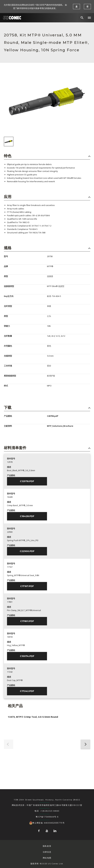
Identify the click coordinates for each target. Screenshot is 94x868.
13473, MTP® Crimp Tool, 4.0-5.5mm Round (33, 717)
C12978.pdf (27, 481)
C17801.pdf (27, 621)
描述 (9, 467)
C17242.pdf (27, 691)
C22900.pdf (27, 551)
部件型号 (11, 459)
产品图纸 (11, 475)
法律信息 (47, 852)
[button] (89, 18)
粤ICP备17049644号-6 (47, 817)
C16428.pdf (27, 516)
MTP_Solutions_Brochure (60, 426)
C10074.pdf (27, 656)
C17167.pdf (27, 586)
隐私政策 (47, 846)
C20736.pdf (53, 416)
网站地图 (47, 858)
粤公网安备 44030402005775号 (47, 823)
